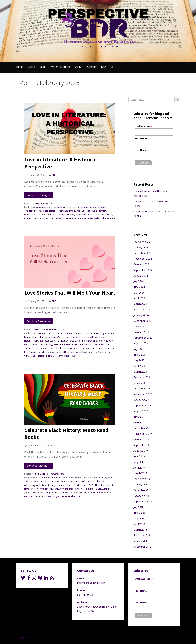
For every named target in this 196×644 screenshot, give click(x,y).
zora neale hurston (71, 496)
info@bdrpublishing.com (91, 583)
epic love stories (98, 207)
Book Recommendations (52, 329)
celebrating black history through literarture (45, 485)
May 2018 (139, 518)
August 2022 (141, 411)
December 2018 (142, 490)
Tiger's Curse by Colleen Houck (61, 356)
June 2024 (139, 287)
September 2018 (143, 501)
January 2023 (141, 383)
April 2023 (139, 366)
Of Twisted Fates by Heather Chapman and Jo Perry (83, 341)
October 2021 (141, 422)
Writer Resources (60, 67)
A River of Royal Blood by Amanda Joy (55, 478)
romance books (55, 348)
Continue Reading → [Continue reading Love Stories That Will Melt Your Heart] (39, 321)
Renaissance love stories (100, 214)
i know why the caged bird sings (69, 489)
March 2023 (140, 372)
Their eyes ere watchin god (47, 496)
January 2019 (141, 485)
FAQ (103, 67)
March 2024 (140, 304)
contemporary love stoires (49, 207)
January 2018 (141, 541)
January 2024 (141, 315)
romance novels (72, 348)
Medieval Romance (34, 214)
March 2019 (140, 473)
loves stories (50, 341)
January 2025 (141, 248)
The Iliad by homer (59, 218)
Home (20, 67)
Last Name (141, 150)
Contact (92, 67)
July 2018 (139, 507)
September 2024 (143, 270)
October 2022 (141, 400)
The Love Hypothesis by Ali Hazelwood (73, 352)
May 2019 (139, 462)
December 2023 (142, 321)
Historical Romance (59, 211)
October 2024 (141, 264)
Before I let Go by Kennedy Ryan (90, 478)
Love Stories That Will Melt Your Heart (70, 293)
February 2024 (142, 309)
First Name (141, 138)
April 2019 (139, 468)
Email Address (144, 126)
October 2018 (141, 496)
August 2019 (141, 451)
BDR (54, 175)
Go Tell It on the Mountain (101, 485)
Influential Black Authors (97, 489)
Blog (43, 67)
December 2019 (142, 428)
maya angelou (47, 493)
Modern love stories (54, 214)
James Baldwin (32, 493)
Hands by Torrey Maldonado (38, 489)
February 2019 (142, 479)
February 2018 (142, 535)
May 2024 (139, 293)
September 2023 (143, 338)
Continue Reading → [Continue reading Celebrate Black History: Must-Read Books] (39, 466)
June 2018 (139, 513)
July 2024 (139, 281)
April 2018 (139, 524)
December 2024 (142, 253)
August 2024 (141, 276)
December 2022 (142, 389)
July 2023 (139, 349)
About (79, 67)
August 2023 (141, 343)
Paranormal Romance (89, 344)
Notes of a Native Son (66, 493)
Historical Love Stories (95, 337)
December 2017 (142, 547)
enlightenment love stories (76, 207)
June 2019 (139, 456)
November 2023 (143, 327)
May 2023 (139, 360)
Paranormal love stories (65, 344)
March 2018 (140, 530)
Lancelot (86, 211)
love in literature (99, 211)
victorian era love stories (81, 218)
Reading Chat (47, 203)
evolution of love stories (36, 211)
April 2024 (139, 298)
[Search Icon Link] (112, 67)
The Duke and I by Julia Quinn (95, 348)
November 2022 (143, 394)
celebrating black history (92, 481)
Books (32, 67)
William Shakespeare (105, 218)
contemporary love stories (49, 333)
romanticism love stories (36, 218)
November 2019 (143, 434)
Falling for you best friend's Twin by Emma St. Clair (58, 337)
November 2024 (143, 259)
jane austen (75, 211)
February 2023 (142, 377)
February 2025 (142, 242)
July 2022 (139, 417)
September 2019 (143, 445)
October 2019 (141, 439)
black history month (70, 481)
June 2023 (139, 355)
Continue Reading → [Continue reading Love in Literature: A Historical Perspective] (39, 195)
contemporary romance (75, 333)
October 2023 (141, 332)
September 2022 (143, 406)
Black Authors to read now (46, 481)
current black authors (77, 485)
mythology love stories (76, 214)
